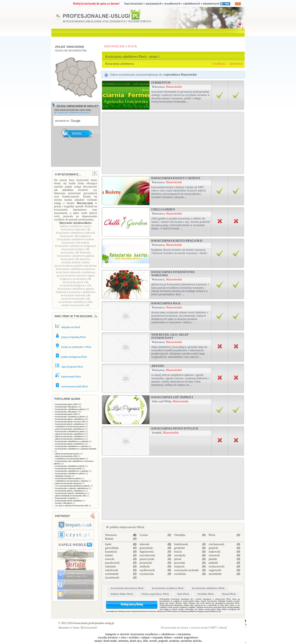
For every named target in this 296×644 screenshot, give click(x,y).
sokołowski (112, 570)
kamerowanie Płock (71, 377)
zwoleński (180, 574)
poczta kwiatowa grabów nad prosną (75, 266)
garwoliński (112, 548)
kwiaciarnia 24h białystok (76, 253)
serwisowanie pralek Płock (75, 386)
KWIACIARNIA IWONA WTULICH (175, 429)
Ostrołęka (180, 535)
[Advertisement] (76, 156)
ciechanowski (216, 544)
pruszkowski (112, 563)
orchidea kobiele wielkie (76, 262)
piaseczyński (147, 559)
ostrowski (214, 555)
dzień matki (110, 641)
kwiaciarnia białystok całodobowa (76, 272)
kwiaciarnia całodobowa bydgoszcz (76, 246)
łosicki (178, 552)
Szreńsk (157, 433)
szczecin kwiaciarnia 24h (76, 299)
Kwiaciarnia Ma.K (166, 303)
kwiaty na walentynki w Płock (76, 347)
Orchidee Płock (206, 594)
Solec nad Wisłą (161, 401)
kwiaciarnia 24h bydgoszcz (75, 236)
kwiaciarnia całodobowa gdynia (75, 289)
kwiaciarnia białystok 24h (76, 229)
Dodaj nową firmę (132, 604)
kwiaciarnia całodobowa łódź (75, 302)
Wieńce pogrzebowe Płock (155, 594)
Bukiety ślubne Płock (122, 594)
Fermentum (161, 83)
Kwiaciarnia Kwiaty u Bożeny (176, 178)
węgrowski (215, 570)
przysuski (180, 563)
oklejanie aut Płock (71, 327)
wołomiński (112, 574)
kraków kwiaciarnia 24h (76, 305)
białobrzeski (181, 544)
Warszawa (158, 87)
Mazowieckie (174, 87)
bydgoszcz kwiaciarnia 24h (75, 279)
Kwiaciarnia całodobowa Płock (208, 588)
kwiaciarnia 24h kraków (76, 243)
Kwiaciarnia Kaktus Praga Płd (177, 241)
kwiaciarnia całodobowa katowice (75, 269)
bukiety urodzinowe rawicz (75, 226)
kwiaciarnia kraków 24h (76, 249)
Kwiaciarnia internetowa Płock (127, 588)
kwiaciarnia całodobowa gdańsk (76, 256)
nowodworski (147, 555)
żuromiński (215, 574)
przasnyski (146, 563)
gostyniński (146, 548)
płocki (178, 559)
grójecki (213, 548)
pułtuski (213, 563)
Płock (212, 535)
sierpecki (179, 566)
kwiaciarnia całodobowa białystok (76, 233)
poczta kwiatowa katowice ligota (76, 276)
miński (109, 555)
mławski (144, 544)
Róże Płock (183, 594)
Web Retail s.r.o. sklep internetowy (170, 336)
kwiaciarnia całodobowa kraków (76, 239)
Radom (109, 539)
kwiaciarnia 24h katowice (76, 259)
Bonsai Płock (229, 594)
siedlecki (145, 566)
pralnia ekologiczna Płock (74, 357)
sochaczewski (217, 566)
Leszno (144, 535)
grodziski (179, 548)
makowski (215, 552)
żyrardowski (112, 578)
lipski (108, 544)
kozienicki (111, 552)
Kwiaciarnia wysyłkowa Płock (168, 588)
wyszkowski (147, 574)
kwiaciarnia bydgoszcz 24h (75, 285)
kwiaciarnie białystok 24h (76, 295)
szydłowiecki (147, 570)
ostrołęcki (180, 555)
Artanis (158, 366)
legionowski (147, 552)
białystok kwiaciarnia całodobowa (76, 292)
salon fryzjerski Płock (72, 367)
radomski (110, 566)
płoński (213, 559)
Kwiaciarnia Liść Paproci (172, 397)
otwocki (110, 559)
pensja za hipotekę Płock (73, 337)
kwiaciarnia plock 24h (75, 282)
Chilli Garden (163, 209)
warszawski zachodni (186, 570)
